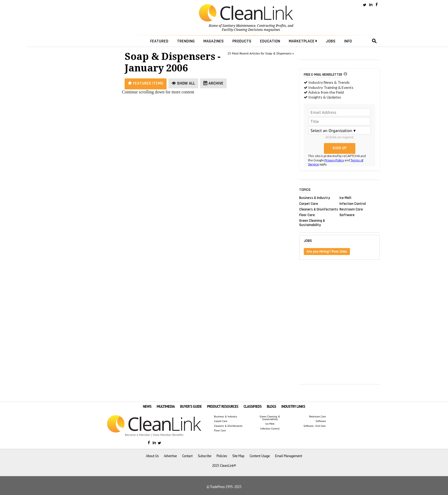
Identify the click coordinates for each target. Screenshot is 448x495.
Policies (222, 456)
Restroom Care (351, 209)
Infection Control (353, 203)
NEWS (147, 407)
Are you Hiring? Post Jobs (327, 252)
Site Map (238, 456)
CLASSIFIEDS (253, 407)
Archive (213, 83)
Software (347, 215)
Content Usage (260, 456)
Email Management (288, 456)
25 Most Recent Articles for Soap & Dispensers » (261, 53)
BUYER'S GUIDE (191, 407)
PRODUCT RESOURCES (223, 407)
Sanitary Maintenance (239, 26)
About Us (152, 456)
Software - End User (315, 426)
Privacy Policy (334, 160)
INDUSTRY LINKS (293, 407)
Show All (183, 83)
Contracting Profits (272, 26)
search (374, 41)
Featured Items (146, 83)
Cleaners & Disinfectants (319, 209)
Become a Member (138, 435)
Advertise (170, 456)
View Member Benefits (168, 435)
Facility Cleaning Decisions (242, 30)
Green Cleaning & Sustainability (312, 223)
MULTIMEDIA (166, 407)
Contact (187, 456)
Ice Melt (346, 198)
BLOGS (271, 407)
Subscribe (205, 456)
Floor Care (307, 215)
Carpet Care (309, 203)
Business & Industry (315, 198)
